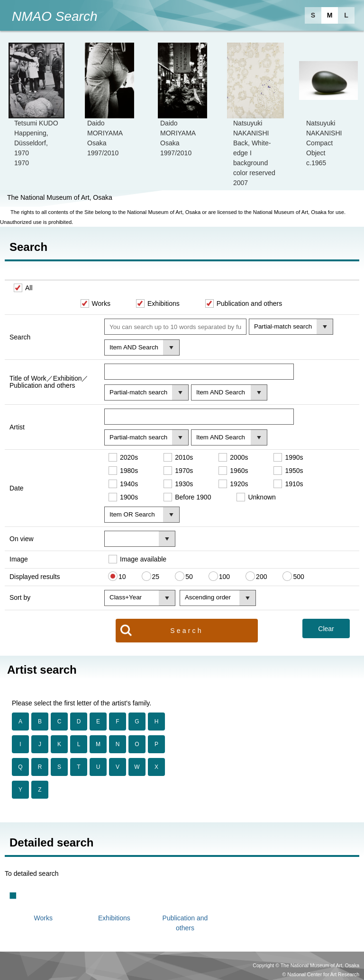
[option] (36, 105)
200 (261, 576)
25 (156, 576)
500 (298, 576)
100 (224, 576)
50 (189, 576)
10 (122, 576)
